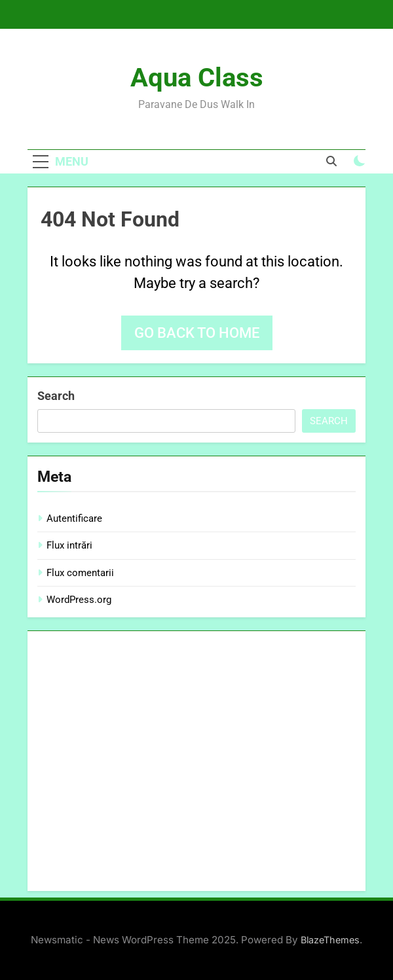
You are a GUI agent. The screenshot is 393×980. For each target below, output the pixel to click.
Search (56, 396)
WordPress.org (79, 600)
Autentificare (74, 518)
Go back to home (197, 333)
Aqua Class (197, 78)
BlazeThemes (330, 940)
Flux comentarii (80, 573)
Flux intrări (69, 545)
